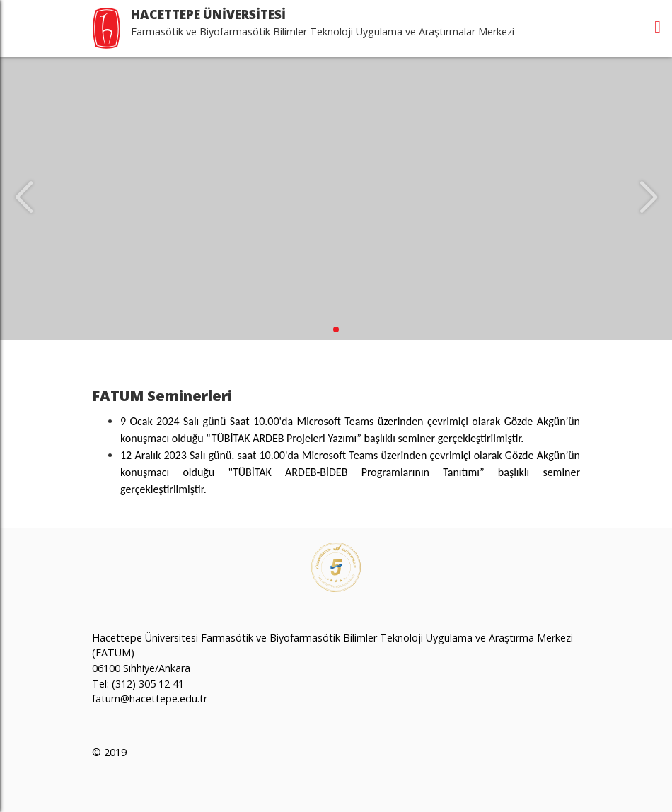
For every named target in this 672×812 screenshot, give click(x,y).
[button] (336, 330)
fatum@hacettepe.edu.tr (150, 698)
